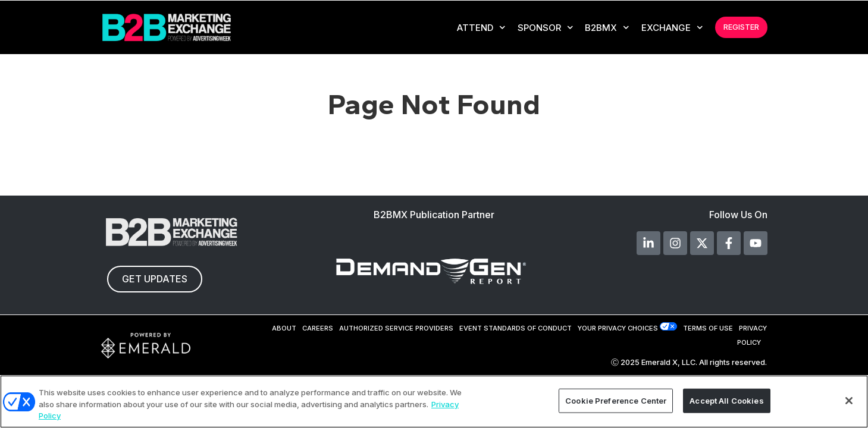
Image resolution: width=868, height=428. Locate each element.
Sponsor (546, 28)
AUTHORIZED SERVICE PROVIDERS (396, 328)
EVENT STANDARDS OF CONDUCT (516, 328)
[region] (434, 402)
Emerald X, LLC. (669, 362)
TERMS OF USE (708, 328)
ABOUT (284, 328)
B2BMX (607, 28)
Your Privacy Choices (618, 328)
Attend (481, 28)
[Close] (849, 401)
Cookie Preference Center (616, 400)
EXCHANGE (672, 28)
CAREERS (318, 328)
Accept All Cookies (726, 400)
